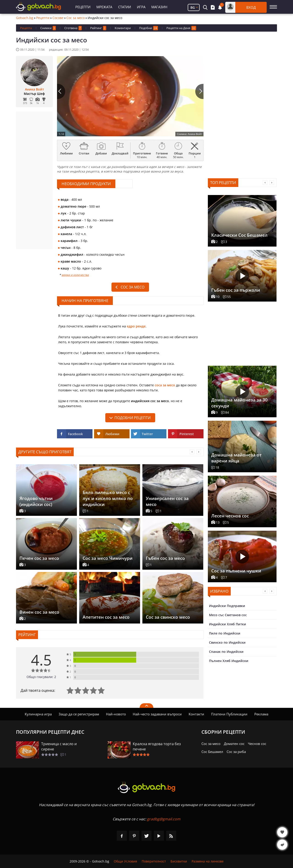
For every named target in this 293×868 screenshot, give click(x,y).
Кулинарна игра (38, 714)
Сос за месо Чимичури (108, 558)
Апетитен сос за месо (106, 617)
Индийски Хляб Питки (228, 624)
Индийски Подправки (227, 606)
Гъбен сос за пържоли (236, 290)
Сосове (58, 18)
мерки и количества (75, 275)
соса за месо (165, 385)
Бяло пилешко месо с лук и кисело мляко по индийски (108, 498)
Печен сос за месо (39, 558)
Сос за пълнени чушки (236, 571)
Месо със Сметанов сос (228, 615)
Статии (125, 7)
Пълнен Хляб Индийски (229, 661)
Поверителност (154, 861)
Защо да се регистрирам (79, 714)
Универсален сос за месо (167, 501)
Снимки (48, 28)
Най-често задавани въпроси (157, 714)
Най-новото (116, 714)
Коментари (123, 28)
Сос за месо (76, 18)
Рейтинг (98, 28)
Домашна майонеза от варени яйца (236, 458)
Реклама (261, 714)
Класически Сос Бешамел (239, 235)
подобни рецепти (133, 418)
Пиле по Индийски (225, 633)
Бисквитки (179, 861)
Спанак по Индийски (226, 652)
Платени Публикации (229, 714)
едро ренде (136, 326)
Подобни (149, 28)
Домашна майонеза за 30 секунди (239, 403)
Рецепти (83, 7)
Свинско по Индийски (227, 642)
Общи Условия (125, 861)
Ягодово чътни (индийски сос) (36, 501)
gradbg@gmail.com (164, 819)
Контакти (196, 714)
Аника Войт (34, 89)
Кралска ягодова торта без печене (157, 746)
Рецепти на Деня (181, 28)
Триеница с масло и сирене (59, 746)
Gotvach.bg (25, 18)
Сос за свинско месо (168, 617)
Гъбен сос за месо (165, 558)
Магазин (159, 7)
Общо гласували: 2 (41, 677)
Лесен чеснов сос (230, 516)
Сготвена (73, 28)
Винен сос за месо (39, 612)
